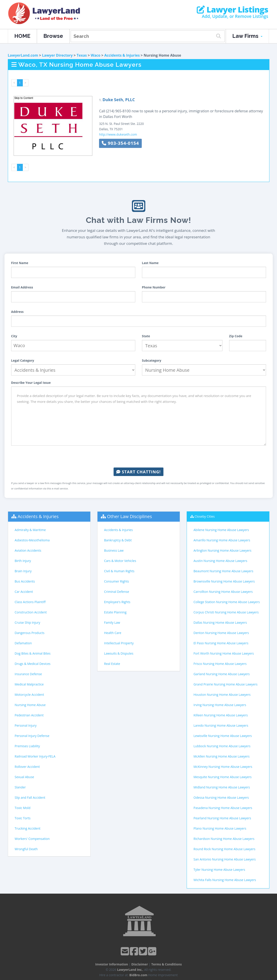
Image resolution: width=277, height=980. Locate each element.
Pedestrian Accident (29, 715)
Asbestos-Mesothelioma (32, 540)
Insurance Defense (28, 674)
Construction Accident (31, 612)
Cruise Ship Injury (27, 622)
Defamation (23, 643)
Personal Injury (26, 725)
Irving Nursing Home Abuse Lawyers (220, 705)
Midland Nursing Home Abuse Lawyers (222, 787)
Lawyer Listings (232, 10)
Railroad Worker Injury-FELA (35, 756)
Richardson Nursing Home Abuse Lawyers (224, 839)
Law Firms (247, 36)
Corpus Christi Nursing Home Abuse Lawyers (226, 612)
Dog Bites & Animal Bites (33, 653)
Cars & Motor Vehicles (120, 561)
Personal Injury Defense (32, 736)
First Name (20, 263)
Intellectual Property (119, 643)
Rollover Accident (27, 767)
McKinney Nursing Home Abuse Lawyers (223, 767)
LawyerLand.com (23, 55)
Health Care (113, 633)
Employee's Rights (117, 602)
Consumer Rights (117, 581)
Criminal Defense (117, 592)
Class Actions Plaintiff (30, 602)
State (146, 336)
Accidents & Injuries (122, 55)
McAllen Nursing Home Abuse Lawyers (222, 756)
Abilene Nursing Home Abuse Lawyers (221, 530)
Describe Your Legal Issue (31, 383)
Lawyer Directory (57, 55)
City (14, 336)
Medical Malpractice (29, 684)
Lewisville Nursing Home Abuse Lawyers (223, 736)
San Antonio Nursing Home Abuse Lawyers (225, 859)
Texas (82, 55)
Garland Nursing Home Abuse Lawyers (222, 674)
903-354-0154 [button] (120, 143)
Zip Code (236, 336)
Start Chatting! (138, 472)
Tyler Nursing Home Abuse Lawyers (219, 870)
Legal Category (23, 360)
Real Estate (112, 664)
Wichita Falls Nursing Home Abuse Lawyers (225, 880)
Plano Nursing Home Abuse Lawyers (220, 828)
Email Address (22, 287)
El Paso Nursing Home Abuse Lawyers (221, 643)
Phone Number (154, 287)
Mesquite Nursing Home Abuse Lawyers (223, 777)
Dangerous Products (30, 633)
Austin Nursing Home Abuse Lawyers (220, 561)
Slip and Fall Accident (30, 797)
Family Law (112, 622)
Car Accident (24, 592)
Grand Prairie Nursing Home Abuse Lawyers (226, 684)
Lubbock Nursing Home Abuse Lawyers (222, 746)
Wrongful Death (26, 849)
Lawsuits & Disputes (119, 653)
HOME (22, 36)
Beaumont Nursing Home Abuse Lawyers (223, 571)
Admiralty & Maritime (30, 530)
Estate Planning (115, 612)
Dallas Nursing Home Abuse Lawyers (220, 622)
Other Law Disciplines (130, 516)
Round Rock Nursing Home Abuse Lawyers (225, 849)
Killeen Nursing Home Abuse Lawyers (221, 715)
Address (17, 312)
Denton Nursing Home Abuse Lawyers (221, 633)
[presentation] (139, 457)
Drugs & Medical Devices (33, 664)
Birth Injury (23, 561)
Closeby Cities (205, 516)
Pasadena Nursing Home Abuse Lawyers (223, 808)
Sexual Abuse (24, 777)
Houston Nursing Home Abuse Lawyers (222, 695)
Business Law (114, 550)
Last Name (150, 263)
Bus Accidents (25, 581)
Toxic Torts (23, 818)
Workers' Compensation (32, 839)
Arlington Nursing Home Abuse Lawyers (223, 550)
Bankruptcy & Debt (118, 540)
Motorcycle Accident (29, 695)
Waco (96, 55)
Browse (53, 36)
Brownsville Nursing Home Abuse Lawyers (224, 581)
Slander (20, 787)
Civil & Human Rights (119, 571)
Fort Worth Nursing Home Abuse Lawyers (224, 653)
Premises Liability (27, 746)
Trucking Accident (28, 828)
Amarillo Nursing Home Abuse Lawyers (222, 540)
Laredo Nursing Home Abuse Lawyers (221, 725)
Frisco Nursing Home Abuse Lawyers (220, 664)
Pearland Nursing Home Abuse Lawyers (222, 818)
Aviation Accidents (28, 550)
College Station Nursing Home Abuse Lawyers (227, 602)
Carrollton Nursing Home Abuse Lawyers (223, 592)
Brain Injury (23, 571)
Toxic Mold (23, 808)
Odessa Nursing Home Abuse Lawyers (221, 797)
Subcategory (152, 360)
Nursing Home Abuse (30, 705)
